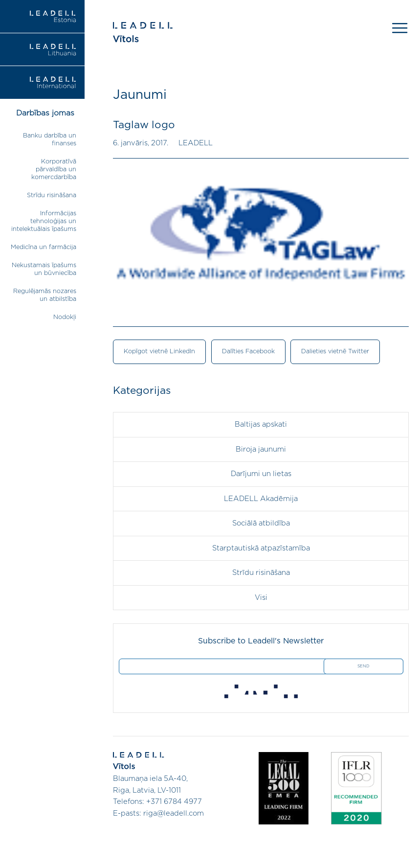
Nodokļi (65, 317)
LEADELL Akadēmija (261, 499)
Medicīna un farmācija (44, 247)
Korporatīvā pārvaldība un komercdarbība (54, 170)
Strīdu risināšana (52, 195)
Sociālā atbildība (261, 523)
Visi (261, 598)
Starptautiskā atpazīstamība (261, 548)
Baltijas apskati (261, 424)
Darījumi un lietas (261, 474)
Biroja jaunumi (261, 449)
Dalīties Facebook (248, 352)
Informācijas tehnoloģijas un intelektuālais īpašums (44, 221)
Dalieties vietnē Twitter (335, 352)
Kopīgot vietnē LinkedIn (159, 352)
